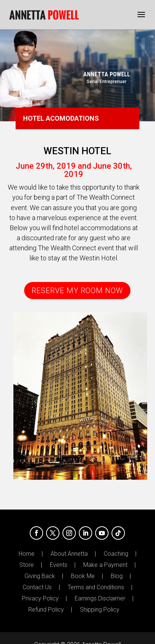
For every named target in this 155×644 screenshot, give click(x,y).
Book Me (83, 576)
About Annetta (69, 554)
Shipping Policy (100, 610)
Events (59, 565)
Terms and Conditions (96, 587)
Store (27, 565)
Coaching (116, 554)
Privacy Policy (40, 599)
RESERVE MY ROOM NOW (77, 291)
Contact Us (37, 587)
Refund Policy (46, 610)
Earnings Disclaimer (100, 599)
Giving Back (40, 576)
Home (27, 554)
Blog (117, 576)
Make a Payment (105, 565)
